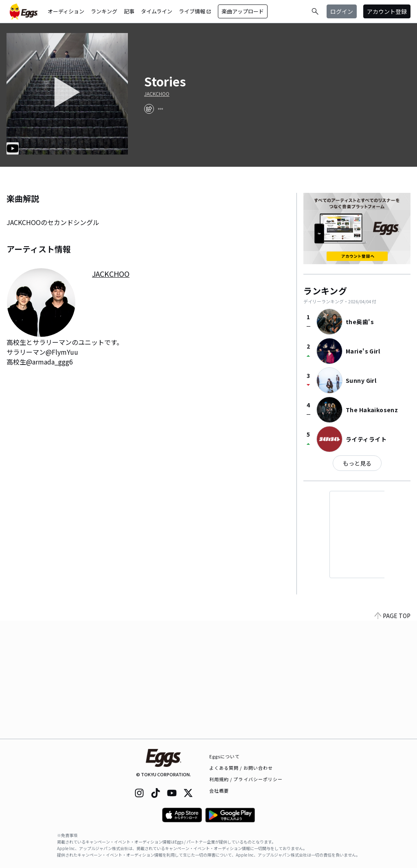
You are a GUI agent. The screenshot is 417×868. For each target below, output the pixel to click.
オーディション (66, 11)
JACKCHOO (157, 94)
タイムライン (157, 11)
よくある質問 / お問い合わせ (241, 768)
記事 (129, 11)
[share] (149, 109)
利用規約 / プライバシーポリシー (246, 779)
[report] (160, 109)
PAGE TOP (393, 734)
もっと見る (357, 463)
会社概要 (219, 791)
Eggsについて (225, 756)
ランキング (104, 11)
